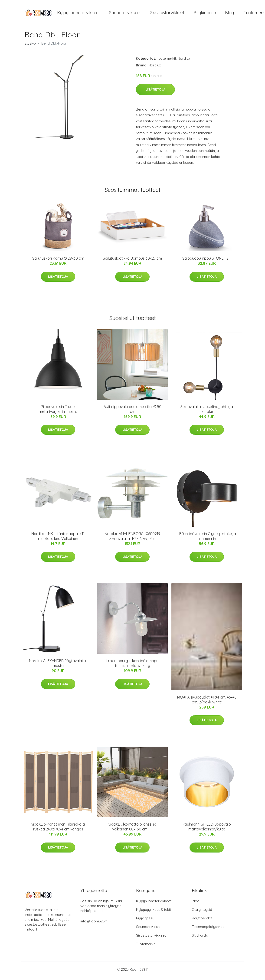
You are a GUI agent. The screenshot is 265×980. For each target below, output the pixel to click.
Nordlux (184, 61)
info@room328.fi (94, 924)
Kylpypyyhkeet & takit (154, 912)
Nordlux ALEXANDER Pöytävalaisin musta (58, 666)
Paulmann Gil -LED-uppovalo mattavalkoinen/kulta (207, 829)
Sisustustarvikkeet (167, 14)
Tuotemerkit (166, 61)
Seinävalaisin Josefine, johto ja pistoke (207, 411)
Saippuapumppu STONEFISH (207, 261)
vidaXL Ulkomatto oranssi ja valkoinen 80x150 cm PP (132, 829)
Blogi (230, 14)
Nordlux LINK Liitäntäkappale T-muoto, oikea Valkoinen (58, 538)
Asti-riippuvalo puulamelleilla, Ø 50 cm (132, 411)
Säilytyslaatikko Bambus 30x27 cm (132, 261)
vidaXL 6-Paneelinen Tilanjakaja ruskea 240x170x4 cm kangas (58, 829)
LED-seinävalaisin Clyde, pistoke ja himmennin (207, 538)
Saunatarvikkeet (125, 14)
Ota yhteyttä (202, 912)
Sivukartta (200, 938)
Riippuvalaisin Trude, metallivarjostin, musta (58, 411)
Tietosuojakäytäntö (208, 929)
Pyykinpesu (205, 14)
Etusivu (30, 46)
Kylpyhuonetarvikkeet (79, 14)
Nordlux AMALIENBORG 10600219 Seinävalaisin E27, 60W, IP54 (132, 538)
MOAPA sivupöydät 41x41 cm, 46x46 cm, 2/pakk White (207, 702)
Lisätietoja (155, 92)
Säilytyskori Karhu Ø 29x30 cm (58, 261)
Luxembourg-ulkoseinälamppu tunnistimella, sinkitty (132, 666)
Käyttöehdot (202, 921)
